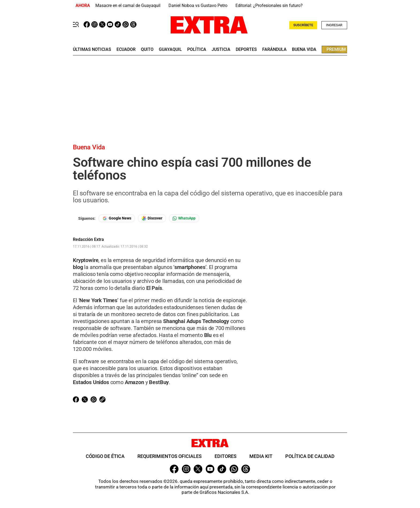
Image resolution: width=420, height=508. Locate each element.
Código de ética (105, 456)
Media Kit (261, 456)
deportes (246, 50)
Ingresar (334, 25)
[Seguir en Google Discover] (152, 218)
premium (336, 49)
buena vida (304, 50)
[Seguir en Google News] (117, 218)
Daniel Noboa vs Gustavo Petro (198, 5)
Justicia (221, 50)
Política (197, 50)
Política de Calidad (310, 456)
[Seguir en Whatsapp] (184, 218)
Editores (226, 456)
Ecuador (126, 50)
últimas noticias (92, 50)
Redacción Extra (88, 240)
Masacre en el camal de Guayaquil (128, 5)
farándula (274, 50)
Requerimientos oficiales (170, 456)
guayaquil (170, 50)
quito (147, 50)
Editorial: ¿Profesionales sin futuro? (269, 5)
